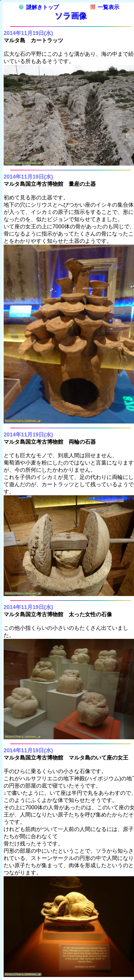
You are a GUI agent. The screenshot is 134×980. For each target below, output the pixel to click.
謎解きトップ (39, 7)
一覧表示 (105, 7)
